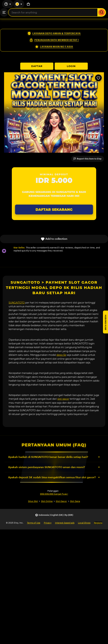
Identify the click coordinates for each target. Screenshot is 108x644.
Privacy (48, 523)
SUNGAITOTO (17, 303)
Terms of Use (34, 523)
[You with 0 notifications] (19, 4)
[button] (54, 515)
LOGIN (71, 66)
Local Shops (84, 523)
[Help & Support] (8, 4)
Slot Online (47, 501)
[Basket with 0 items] (28, 4)
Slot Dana (75, 501)
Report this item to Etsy (87, 159)
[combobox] (53, 12)
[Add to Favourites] (98, 78)
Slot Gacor (61, 501)
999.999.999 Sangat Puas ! (54, 494)
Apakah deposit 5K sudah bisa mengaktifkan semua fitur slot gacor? (52, 477)
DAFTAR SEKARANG (54, 210)
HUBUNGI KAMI (105, 323)
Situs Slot (33, 501)
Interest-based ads (65, 523)
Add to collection (54, 239)
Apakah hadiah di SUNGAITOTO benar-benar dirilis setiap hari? (48, 457)
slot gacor (63, 399)
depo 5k (61, 355)
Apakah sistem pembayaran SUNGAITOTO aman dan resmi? (46, 467)
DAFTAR (37, 66)
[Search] (102, 12)
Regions (98, 523)
